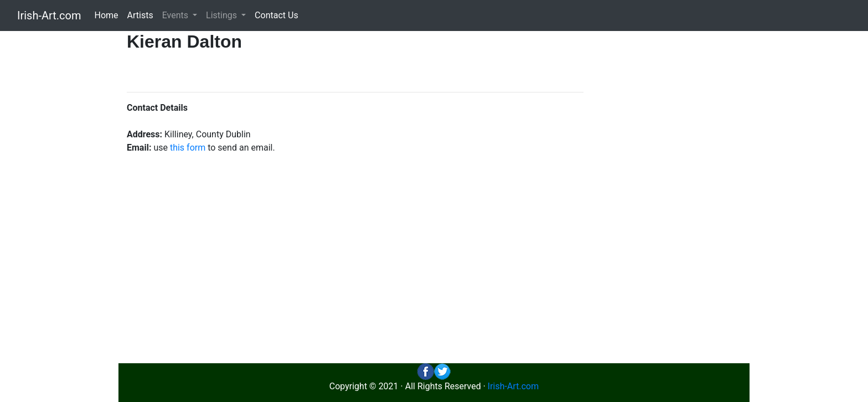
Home (107, 15)
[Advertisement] (671, 197)
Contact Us (277, 15)
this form (188, 148)
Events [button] (176, 15)
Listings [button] (223, 15)
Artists (140, 15)
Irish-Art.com (49, 16)
